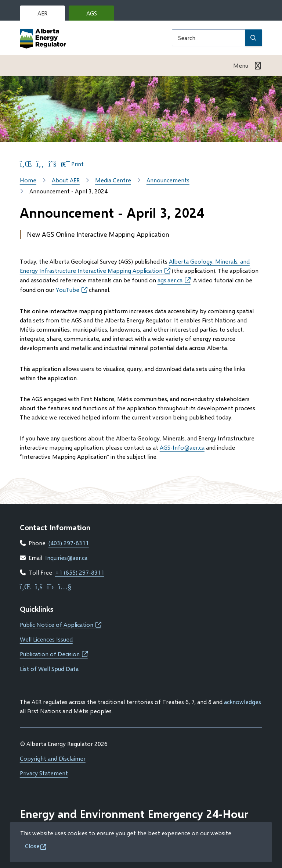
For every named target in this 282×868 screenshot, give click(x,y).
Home (28, 180)
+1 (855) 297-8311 (80, 572)
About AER (66, 180)
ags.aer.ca (174, 280)
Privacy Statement (44, 773)
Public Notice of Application (61, 624)
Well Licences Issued (46, 639)
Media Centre (113, 180)
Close (32, 846)
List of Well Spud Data (49, 669)
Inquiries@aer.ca (66, 558)
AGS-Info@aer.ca (182, 447)
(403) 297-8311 (69, 543)
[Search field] (209, 38)
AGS (97, 15)
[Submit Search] (254, 38)
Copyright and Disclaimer (53, 758)
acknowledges (243, 702)
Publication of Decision (54, 654)
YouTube (72, 290)
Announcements (168, 180)
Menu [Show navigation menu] (241, 65)
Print (72, 164)
